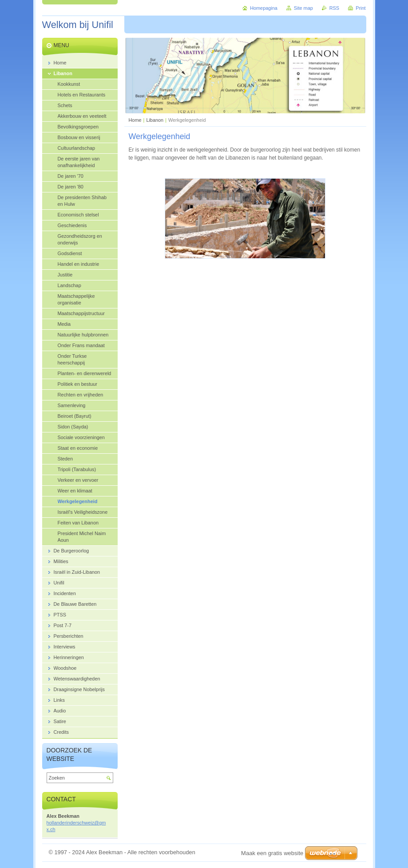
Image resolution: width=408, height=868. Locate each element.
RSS (334, 8)
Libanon (155, 120)
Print (360, 8)
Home (135, 120)
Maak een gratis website (272, 853)
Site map (303, 8)
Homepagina (264, 8)
